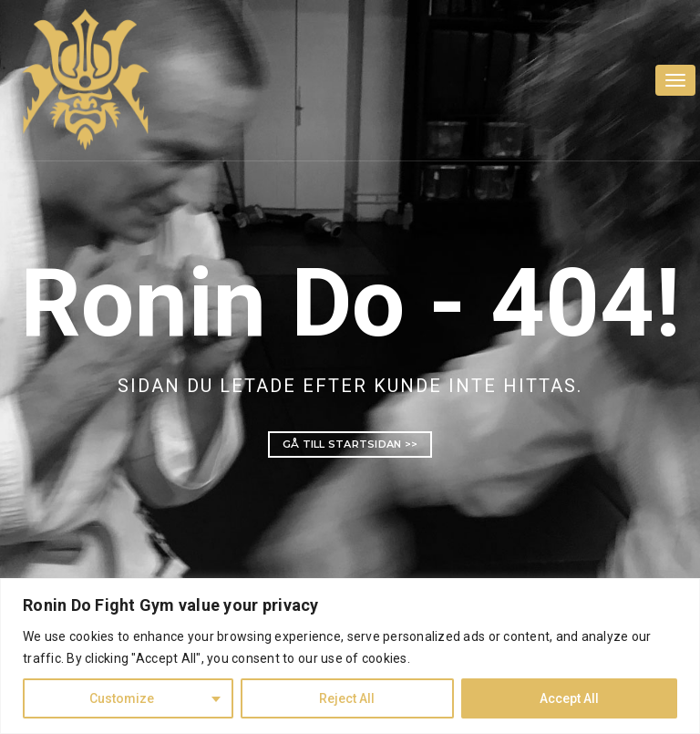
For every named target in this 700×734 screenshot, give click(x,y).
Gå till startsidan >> (350, 444)
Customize (122, 698)
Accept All (569, 698)
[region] (350, 656)
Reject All (347, 698)
